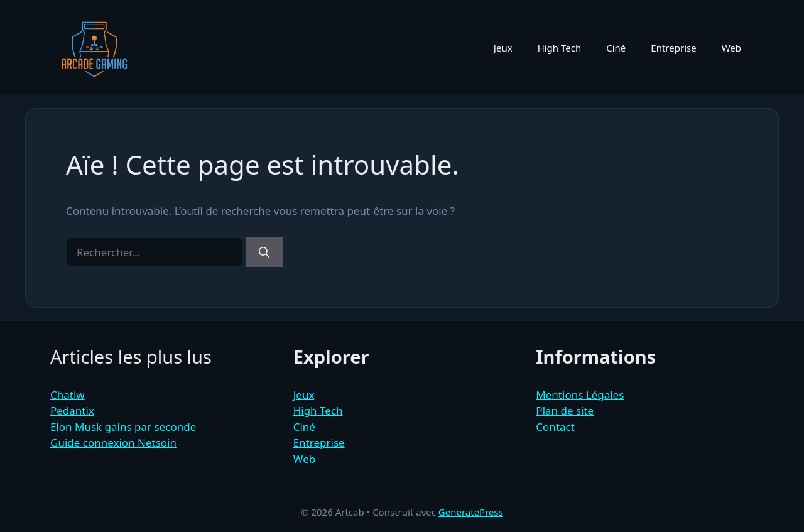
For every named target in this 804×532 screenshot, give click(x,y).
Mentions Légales (580, 395)
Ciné (616, 48)
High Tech (560, 48)
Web (731, 48)
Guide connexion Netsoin (113, 442)
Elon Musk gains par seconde (123, 427)
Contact (555, 427)
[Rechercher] (264, 252)
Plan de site (565, 410)
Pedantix (72, 410)
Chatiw (68, 395)
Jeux (503, 48)
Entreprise (673, 48)
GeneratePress (471, 512)
